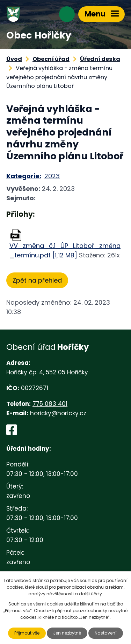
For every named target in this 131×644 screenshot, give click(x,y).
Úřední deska (100, 59)
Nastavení (106, 633)
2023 (52, 176)
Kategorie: (24, 176)
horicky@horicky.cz (58, 413)
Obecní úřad (51, 59)
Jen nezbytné (67, 633)
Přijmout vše (27, 633)
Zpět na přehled (37, 280)
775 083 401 (50, 404)
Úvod (14, 59)
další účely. (91, 594)
